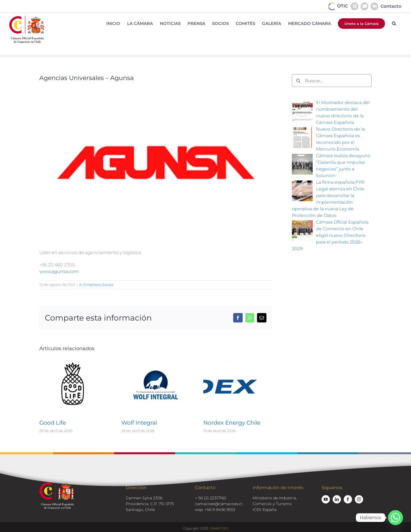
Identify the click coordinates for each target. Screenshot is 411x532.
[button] (394, 23)
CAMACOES (219, 528)
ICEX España (264, 510)
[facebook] (348, 499)
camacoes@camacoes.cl (219, 504)
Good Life (53, 423)
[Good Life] (74, 361)
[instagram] (359, 499)
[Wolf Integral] (156, 361)
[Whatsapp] (395, 518)
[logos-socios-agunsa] (156, 164)
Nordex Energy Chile (232, 423)
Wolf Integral (139, 423)
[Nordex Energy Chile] (238, 361)
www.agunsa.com (59, 271)
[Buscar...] (332, 81)
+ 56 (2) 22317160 (211, 498)
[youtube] (326, 499)
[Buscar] (298, 81)
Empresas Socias (98, 285)
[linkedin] (337, 499)
